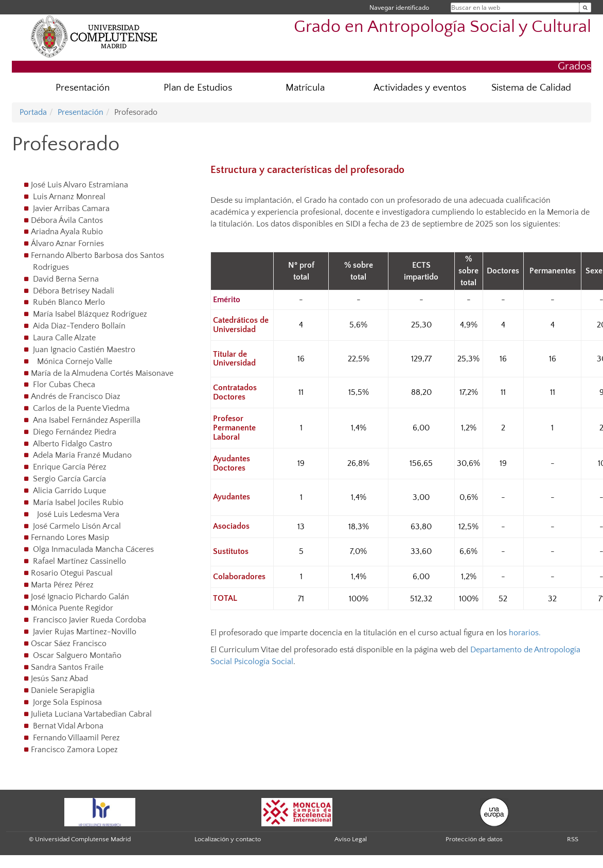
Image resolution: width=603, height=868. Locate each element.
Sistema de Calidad (531, 88)
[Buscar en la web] (585, 7)
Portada (33, 112)
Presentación (83, 88)
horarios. (525, 633)
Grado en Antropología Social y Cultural (442, 27)
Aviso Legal (351, 839)
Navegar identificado (399, 7)
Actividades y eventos (420, 88)
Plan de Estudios (198, 88)
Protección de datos (474, 839)
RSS (573, 839)
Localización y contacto (228, 839)
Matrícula (305, 88)
